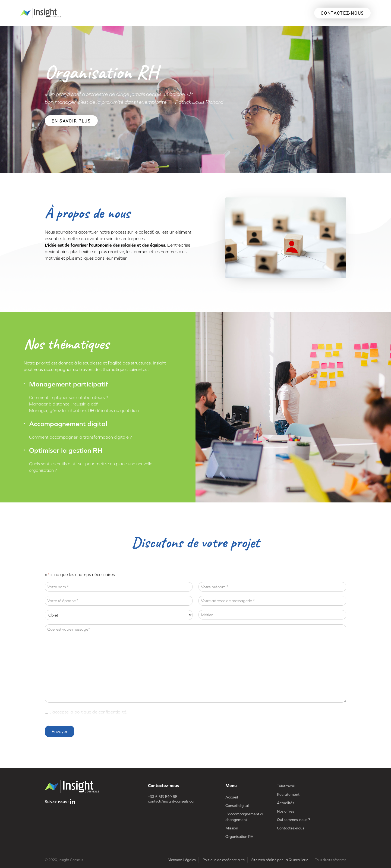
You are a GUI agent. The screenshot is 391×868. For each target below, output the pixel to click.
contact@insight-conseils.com (172, 801)
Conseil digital (237, 806)
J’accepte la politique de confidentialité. (88, 712)
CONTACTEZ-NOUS (342, 13)
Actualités (286, 803)
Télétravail (286, 786)
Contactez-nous (291, 828)
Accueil (232, 797)
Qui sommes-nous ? (294, 820)
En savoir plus (71, 121)
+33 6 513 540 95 (163, 797)
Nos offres (286, 811)
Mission (232, 828)
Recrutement (288, 794)
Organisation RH (239, 836)
